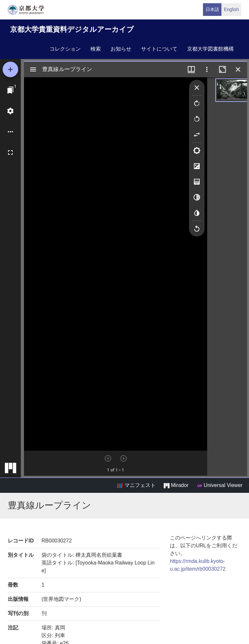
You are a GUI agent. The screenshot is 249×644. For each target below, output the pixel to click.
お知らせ (121, 49)
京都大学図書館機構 (210, 49)
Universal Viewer (220, 485)
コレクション (65, 49)
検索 (96, 49)
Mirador (176, 485)
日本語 (212, 9)
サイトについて (159, 49)
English (231, 9)
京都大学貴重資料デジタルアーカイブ (72, 29)
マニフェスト (136, 485)
